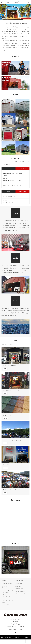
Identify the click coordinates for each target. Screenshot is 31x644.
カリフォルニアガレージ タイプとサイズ (7, 593)
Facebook (15, 632)
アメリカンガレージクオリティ (7, 597)
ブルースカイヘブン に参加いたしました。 (12, 440)
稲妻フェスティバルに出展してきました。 (12, 490)
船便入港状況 (18, 586)
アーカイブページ (23, 168)
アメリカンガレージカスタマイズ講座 (7, 601)
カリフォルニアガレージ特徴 (7, 590)
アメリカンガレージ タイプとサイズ (7, 587)
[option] (15, 12)
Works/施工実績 (19, 581)
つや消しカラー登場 (7, 415)
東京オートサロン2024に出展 (9, 366)
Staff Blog (5, 418)
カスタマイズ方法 (5, 605)
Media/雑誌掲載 (19, 584)
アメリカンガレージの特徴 (7, 584)
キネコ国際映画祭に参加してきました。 (11, 391)
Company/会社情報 (19, 589)
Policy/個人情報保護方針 (20, 591)
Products (4, 581)
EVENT (5, 369)
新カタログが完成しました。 (9, 465)
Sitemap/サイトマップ (20, 594)
